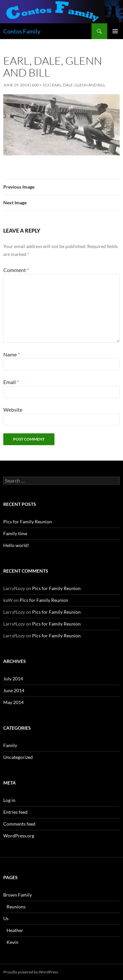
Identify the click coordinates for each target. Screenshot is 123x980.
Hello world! (16, 545)
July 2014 (13, 679)
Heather (15, 930)
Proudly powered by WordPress (31, 972)
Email (11, 382)
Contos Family (22, 31)
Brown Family (18, 895)
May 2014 (13, 702)
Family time (15, 533)
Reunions (16, 907)
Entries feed (15, 812)
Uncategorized (18, 757)
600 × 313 (41, 85)
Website (13, 410)
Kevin (12, 942)
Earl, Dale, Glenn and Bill (79, 85)
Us (6, 918)
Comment (16, 270)
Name (11, 354)
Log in (9, 800)
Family (10, 745)
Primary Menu (115, 31)
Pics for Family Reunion (28, 522)
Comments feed (19, 824)
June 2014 (14, 690)
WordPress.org (19, 836)
